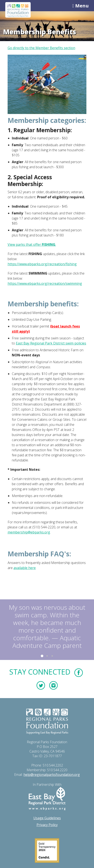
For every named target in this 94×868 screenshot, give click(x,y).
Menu (80, 6)
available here (25, 568)
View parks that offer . (32, 244)
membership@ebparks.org (29, 532)
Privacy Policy (47, 825)
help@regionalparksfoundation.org (52, 775)
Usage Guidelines (47, 818)
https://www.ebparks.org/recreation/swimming (45, 283)
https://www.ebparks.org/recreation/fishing (42, 264)
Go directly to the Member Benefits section (41, 48)
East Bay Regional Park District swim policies (51, 343)
